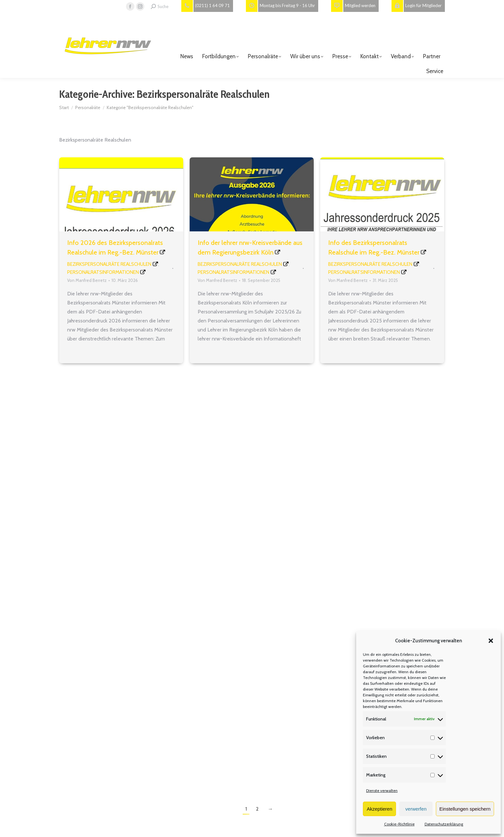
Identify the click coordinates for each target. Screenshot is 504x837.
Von (87, 280)
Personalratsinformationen (103, 272)
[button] (491, 641)
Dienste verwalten (382, 790)
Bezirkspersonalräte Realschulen (109, 264)
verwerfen (416, 809)
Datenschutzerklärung (444, 824)
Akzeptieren (379, 809)
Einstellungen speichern (465, 809)
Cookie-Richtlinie (399, 824)
